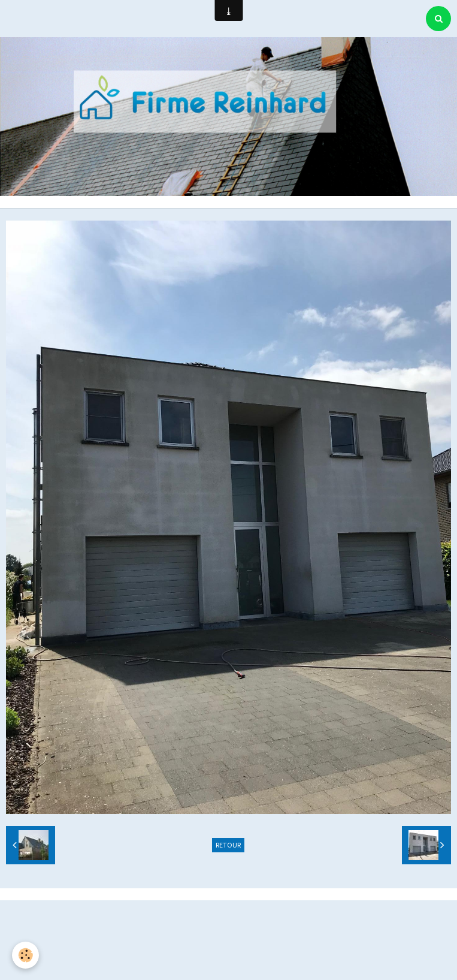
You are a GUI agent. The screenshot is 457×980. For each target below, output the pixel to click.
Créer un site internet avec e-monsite (227, 913)
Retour (228, 845)
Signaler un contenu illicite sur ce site (230, 931)
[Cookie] (25, 955)
